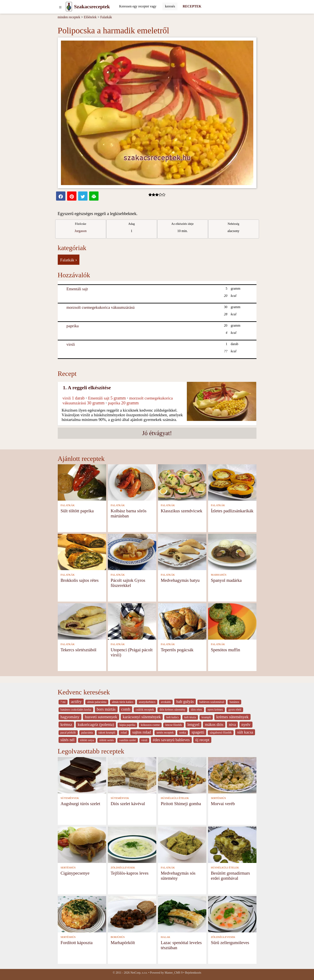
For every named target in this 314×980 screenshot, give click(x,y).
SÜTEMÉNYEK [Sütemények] (70, 798)
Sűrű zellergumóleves (230, 942)
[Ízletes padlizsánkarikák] (232, 482)
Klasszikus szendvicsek (182, 511)
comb (126, 709)
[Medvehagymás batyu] (182, 552)
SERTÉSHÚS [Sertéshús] (218, 798)
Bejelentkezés (193, 973)
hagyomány (70, 717)
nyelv (246, 724)
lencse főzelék (173, 725)
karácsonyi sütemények (142, 717)
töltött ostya (87, 740)
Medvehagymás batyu (180, 580)
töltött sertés (107, 740)
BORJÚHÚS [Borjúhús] (118, 937)
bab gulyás (185, 702)
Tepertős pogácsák (177, 650)
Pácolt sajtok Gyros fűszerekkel (128, 583)
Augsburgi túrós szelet (80, 804)
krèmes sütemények (232, 717)
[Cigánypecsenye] (82, 844)
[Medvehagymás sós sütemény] (182, 844)
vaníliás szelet (128, 740)
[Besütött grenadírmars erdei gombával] (232, 844)
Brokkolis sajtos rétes (80, 580)
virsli (144, 740)
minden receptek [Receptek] (69, 17)
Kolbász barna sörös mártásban (129, 513)
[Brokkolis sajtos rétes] (82, 552)
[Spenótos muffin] (232, 621)
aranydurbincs (147, 702)
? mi (63, 702)
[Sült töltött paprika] (82, 482)
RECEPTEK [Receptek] (192, 6)
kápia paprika (127, 725)
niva (232, 724)
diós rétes (196, 710)
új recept (202, 740)
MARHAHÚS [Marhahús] (219, 575)
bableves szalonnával (212, 702)
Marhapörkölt (123, 942)
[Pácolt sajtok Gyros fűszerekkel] (132, 552)
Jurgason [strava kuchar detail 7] (81, 231)
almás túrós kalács (123, 702)
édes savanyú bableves (171, 740)
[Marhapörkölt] (132, 914)
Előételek (90, 17)
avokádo (166, 702)
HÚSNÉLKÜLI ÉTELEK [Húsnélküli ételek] (175, 798)
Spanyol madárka (226, 580)
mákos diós (214, 724)
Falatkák (106, 17)
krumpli (206, 717)
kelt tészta (190, 717)
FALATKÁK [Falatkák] (68, 505)
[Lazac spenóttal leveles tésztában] (182, 914)
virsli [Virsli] (71, 344)
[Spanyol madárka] (232, 552)
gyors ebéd (235, 710)
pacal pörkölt (68, 733)
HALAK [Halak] (165, 937)
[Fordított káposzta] (82, 914)
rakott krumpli (107, 733)
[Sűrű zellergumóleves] (232, 914)
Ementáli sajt (77, 289)
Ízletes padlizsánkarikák (232, 511)
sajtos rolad (142, 732)
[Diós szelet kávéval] (132, 775)
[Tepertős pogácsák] (182, 621)
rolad (124, 733)
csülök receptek (145, 710)
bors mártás (106, 709)
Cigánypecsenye (75, 873)
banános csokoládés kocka (76, 710)
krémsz (66, 724)
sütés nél (68, 740)
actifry (76, 702)
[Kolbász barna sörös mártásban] (132, 482)
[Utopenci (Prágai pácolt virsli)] (132, 621)
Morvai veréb (223, 804)
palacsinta (87, 733)
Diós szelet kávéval (128, 804)
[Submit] (170, 6)
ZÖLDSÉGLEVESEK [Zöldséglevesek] (123, 868)
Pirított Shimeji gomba (181, 804)
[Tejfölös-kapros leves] (132, 844)
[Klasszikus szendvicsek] (182, 482)
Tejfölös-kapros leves (130, 873)
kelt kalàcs (172, 717)
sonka (183, 733)
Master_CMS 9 (173, 973)
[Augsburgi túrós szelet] (82, 775)
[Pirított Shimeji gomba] (182, 775)
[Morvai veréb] (232, 775)
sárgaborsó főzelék (221, 733)
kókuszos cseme (150, 725)
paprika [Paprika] (73, 326)
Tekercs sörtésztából (78, 650)
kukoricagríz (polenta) (96, 724)
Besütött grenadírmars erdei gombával (230, 876)
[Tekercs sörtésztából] (82, 621)
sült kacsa (245, 732)
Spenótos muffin (225, 650)
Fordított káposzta (77, 942)
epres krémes (215, 710)
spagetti (198, 732)
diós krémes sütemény (172, 710)
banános (234, 702)
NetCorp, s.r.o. (139, 973)
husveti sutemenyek (101, 717)
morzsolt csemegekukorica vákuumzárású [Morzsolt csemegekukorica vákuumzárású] (101, 307)
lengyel (193, 724)
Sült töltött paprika (77, 511)
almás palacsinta (97, 702)
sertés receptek (165, 733)
